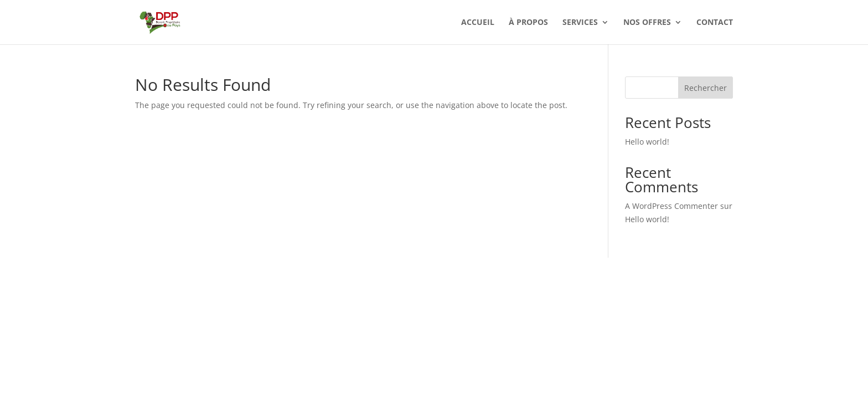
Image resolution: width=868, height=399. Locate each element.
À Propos (528, 23)
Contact (715, 23)
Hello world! (647, 142)
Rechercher (706, 88)
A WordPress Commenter (671, 206)
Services (580, 23)
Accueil (478, 23)
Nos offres (647, 23)
